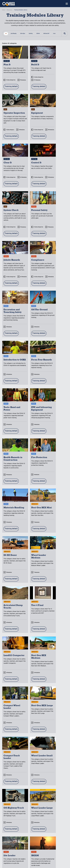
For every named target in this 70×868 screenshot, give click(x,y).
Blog (32, 817)
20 (52, 188)
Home (4, 10)
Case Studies (21, 829)
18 (7, 136)
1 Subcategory (55, 83)
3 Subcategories (11, 83)
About (39, 817)
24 (29, 86)
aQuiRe (13, 817)
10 (52, 593)
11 (29, 749)
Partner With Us (60, 827)
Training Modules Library (22, 823)
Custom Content (13, 821)
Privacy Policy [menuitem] (7, 864)
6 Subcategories (11, 133)
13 (29, 493)
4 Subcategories (33, 83)
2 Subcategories (11, 185)
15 (52, 136)
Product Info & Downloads (22, 835)
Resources (9, 10)
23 (29, 136)
